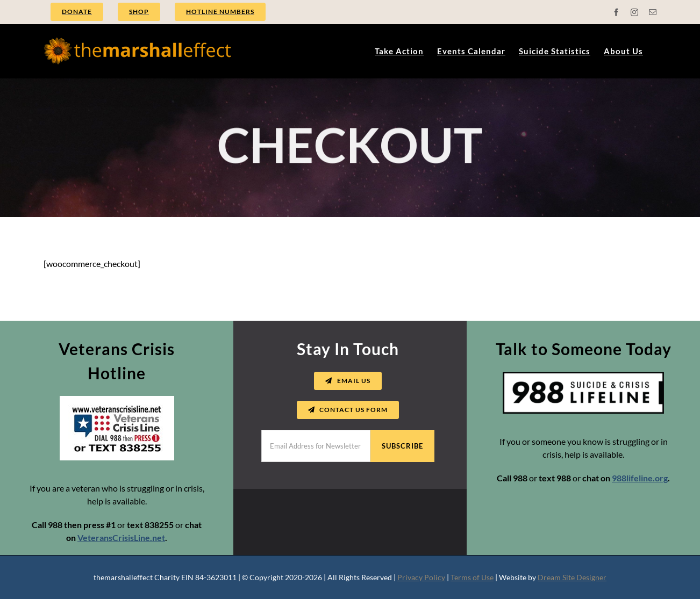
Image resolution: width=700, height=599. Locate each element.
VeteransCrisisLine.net (121, 537)
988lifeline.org (640, 478)
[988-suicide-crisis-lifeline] (583, 376)
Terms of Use (472, 577)
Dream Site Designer (572, 577)
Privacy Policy (421, 577)
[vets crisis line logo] (117, 400)
